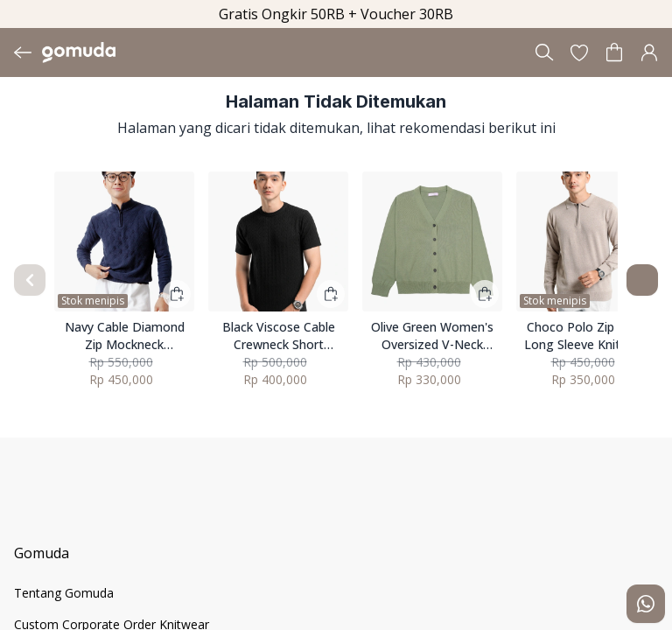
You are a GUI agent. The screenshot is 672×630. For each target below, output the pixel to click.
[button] (579, 52)
